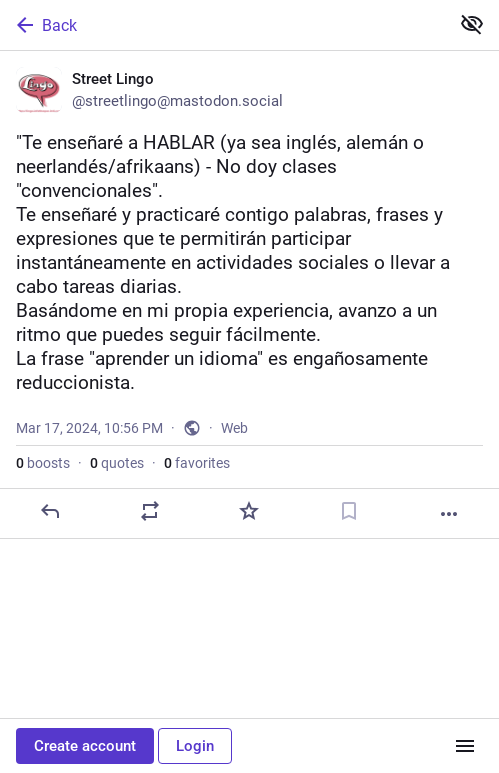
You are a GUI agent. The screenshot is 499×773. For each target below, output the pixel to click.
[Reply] (50, 511)
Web (234, 428)
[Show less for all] (472, 24)
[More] (449, 514)
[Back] (222, 25)
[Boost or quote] (150, 511)
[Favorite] (249, 511)
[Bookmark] (349, 511)
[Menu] (465, 746)
